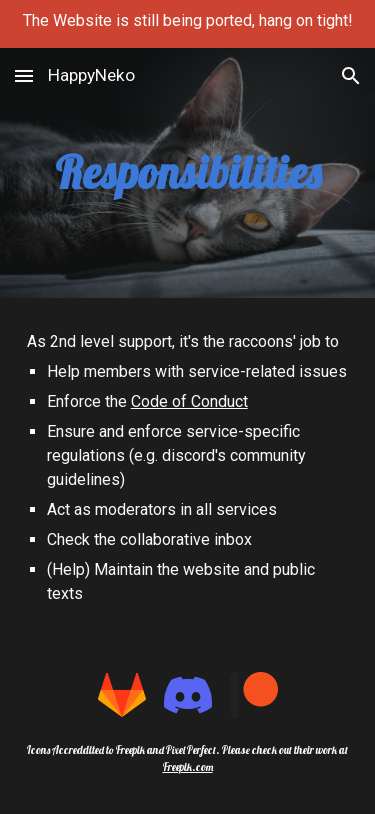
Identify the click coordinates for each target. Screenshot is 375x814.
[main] (188, 173)
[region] (187, 24)
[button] (24, 75)
